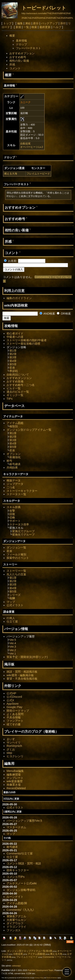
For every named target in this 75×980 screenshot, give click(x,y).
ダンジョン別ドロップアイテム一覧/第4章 (30, 951)
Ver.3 (13, 647)
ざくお (11, 749)
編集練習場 (14, 774)
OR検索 (64, 314)
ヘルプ (57, 27)
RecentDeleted (16, 788)
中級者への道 (15, 337)
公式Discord (14, 697)
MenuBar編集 (15, 771)
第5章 (13, 364)
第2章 (13, 354)
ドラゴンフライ (16, 927)
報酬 (12, 598)
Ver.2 (13, 650)
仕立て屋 (12, 622)
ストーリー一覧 (16, 571)
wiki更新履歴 (15, 781)
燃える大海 (11, 174)
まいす (11, 739)
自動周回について (18, 375)
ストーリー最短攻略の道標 (23, 344)
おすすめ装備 (15, 381)
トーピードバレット (44, 8)
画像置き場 (14, 785)
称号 (9, 461)
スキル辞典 (14, 507)
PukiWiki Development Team (41, 970)
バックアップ (49, 23)
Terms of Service (52, 978)
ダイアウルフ (15, 923)
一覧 (26, 27)
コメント (15, 68)
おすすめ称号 (18, 57)
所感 (12, 64)
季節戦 (14, 371)
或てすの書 (14, 724)
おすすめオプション (22, 53)
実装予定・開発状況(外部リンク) (27, 657)
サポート (15, 521)
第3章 (13, 357)
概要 (12, 36)
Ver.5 (13, 640)
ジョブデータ (15, 484)
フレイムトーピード (38, 174)
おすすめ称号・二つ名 (21, 385)
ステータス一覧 (16, 494)
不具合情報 (14, 717)
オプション (14, 454)
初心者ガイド (15, 333)
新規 (18, 27)
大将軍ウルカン (16, 920)
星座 (12, 368)
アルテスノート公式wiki (22, 883)
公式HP (11, 693)
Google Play (14, 707)
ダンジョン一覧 (16, 547)
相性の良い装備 (19, 61)
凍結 (28, 23)
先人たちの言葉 (16, 574)
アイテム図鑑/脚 (17, 903)
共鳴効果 (12, 468)
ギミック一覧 (15, 395)
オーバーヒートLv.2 (32, 147)
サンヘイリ (14, 742)
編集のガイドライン (19, 298)
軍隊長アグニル (16, 916)
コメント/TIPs (16, 877)
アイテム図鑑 (15, 423)
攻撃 (12, 511)
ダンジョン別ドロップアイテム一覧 (29, 430)
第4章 (13, 361)
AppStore (13, 704)
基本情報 (21, 41)
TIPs (10, 399)
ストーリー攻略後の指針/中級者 (27, 340)
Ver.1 (13, 654)
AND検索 (47, 314)
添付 (63, 23)
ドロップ (21, 44)
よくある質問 (15, 714)
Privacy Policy (39, 978)
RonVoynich (14, 746)
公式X (10, 700)
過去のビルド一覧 (18, 392)
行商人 (11, 618)
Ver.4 (13, 643)
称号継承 (15, 464)
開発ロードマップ (18, 711)
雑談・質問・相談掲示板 (22, 672)
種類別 (14, 426)
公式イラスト (15, 605)
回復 (12, 514)
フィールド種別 (16, 554)
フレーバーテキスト (28, 48)
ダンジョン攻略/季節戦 (21, 890)
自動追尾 (25, 144)
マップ (11, 602)
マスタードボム (16, 827)
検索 (34, 27)
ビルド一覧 (14, 388)
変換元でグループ (23, 531)
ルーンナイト (15, 897)
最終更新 (45, 27)
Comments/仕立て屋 (20, 853)
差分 (36, 23)
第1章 (13, 351)
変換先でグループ (23, 535)
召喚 (12, 517)
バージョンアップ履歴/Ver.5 (24, 821)
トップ (7, 23)
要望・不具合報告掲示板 (22, 679)
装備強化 (15, 457)
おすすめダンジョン (19, 378)
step (9, 753)
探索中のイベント (18, 558)
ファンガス (14, 930)
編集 (20, 23)
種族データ (14, 480)
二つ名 (11, 487)
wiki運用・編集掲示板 (20, 675)
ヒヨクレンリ (15, 756)
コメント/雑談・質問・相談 (24, 863)
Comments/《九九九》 (21, 910)
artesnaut (16, 966)
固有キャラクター (18, 870)
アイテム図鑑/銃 (36, 954)
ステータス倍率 (19, 524)
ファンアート (15, 721)
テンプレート (15, 778)
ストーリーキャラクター (22, 491)
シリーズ (15, 595)
